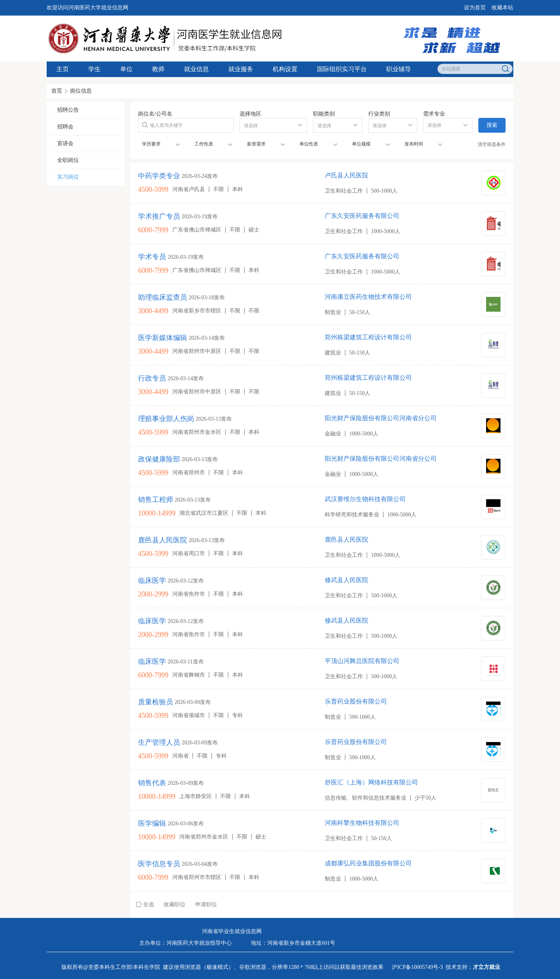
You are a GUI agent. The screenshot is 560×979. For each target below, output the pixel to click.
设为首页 (475, 8)
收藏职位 (175, 904)
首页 (57, 91)
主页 (63, 69)
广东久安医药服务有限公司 (362, 216)
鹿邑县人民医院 (346, 540)
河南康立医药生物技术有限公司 (368, 297)
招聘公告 (68, 110)
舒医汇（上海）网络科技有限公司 (371, 782)
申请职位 (206, 904)
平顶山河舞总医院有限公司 (362, 661)
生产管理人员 (159, 742)
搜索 (492, 125)
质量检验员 (156, 702)
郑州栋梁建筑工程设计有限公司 (368, 337)
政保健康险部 (159, 459)
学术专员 (152, 257)
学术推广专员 (159, 216)
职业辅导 (399, 69)
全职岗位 (68, 160)
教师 (158, 69)
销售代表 (152, 783)
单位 (126, 69)
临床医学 (152, 581)
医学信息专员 (159, 864)
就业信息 (196, 69)
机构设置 (285, 69)
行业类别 (379, 114)
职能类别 (324, 114)
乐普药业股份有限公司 (356, 701)
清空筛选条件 (492, 144)
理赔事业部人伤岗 (166, 419)
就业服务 (241, 69)
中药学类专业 (159, 176)
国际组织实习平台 (342, 69)
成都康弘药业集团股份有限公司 (368, 863)
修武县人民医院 (346, 580)
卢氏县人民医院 (346, 175)
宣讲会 (65, 143)
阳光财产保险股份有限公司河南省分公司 (381, 418)
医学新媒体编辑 (163, 338)
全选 (145, 904)
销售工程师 (156, 500)
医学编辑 (152, 823)
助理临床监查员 (163, 297)
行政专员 (152, 378)
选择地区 (250, 114)
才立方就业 (486, 967)
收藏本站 (502, 8)
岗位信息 (81, 91)
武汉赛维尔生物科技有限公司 (365, 499)
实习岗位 (68, 177)
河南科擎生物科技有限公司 (362, 823)
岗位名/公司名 (155, 114)
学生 (94, 69)
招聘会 (65, 127)
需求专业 (434, 114)
